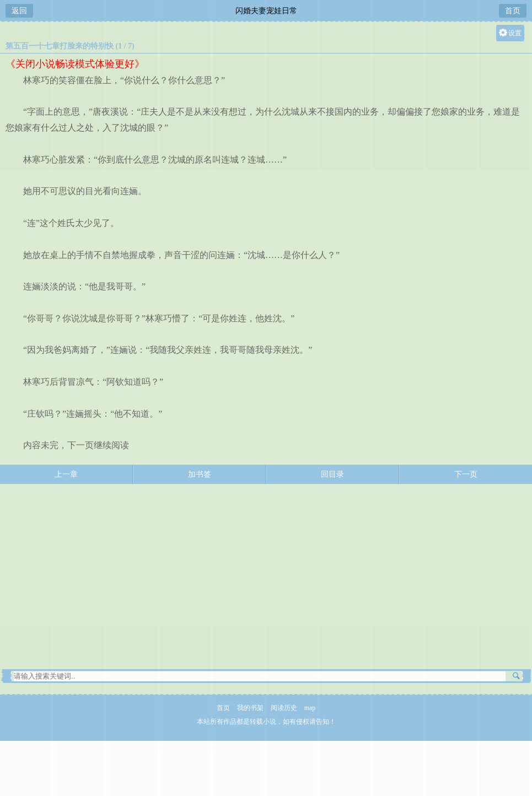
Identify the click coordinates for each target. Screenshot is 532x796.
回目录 (332, 474)
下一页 (466, 474)
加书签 (200, 474)
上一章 (66, 474)
